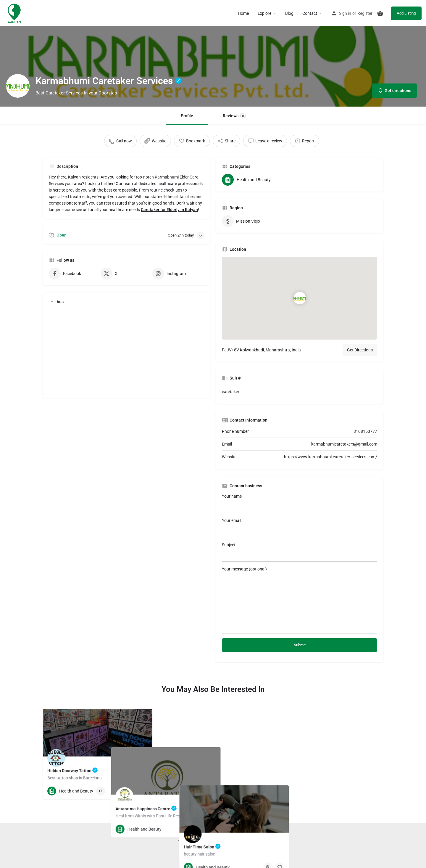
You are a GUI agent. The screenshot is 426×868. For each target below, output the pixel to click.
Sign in (345, 13)
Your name (300, 503)
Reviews (234, 116)
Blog (289, 13)
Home (243, 13)
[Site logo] (15, 13)
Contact (310, 13)
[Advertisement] (126, 351)
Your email (300, 528)
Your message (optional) (300, 600)
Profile (187, 116)
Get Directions (360, 350)
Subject (300, 552)
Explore (264, 13)
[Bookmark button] (143, 791)
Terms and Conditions (198, 842)
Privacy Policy (233, 842)
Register (365, 13)
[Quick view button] (132, 791)
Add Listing (406, 13)
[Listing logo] (18, 86)
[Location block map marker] (299, 298)
